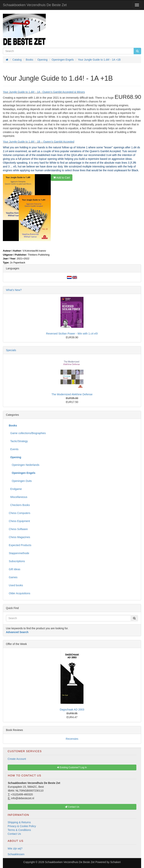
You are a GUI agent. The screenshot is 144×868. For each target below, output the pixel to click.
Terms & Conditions (19, 830)
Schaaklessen (16, 854)
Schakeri (115, 862)
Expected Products (20, 545)
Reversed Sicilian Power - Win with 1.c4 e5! (72, 334)
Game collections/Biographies (27, 433)
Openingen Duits (20, 481)
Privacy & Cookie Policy (22, 826)
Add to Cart (62, 178)
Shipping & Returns (19, 822)
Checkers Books (19, 505)
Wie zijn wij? (15, 849)
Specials (11, 350)
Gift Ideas (15, 569)
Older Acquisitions (20, 593)
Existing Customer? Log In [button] (72, 767)
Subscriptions (17, 561)
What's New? (14, 290)
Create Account (17, 759)
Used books (16, 585)
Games (13, 577)
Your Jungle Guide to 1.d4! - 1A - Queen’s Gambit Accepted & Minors (44, 92)
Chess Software (18, 529)
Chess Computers (20, 513)
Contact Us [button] (72, 807)
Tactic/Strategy (18, 441)
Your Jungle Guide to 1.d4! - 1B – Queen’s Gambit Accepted (39, 142)
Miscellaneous (18, 497)
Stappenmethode (19, 553)
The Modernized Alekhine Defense (72, 394)
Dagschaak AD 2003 (72, 710)
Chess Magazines (19, 537)
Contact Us (14, 834)
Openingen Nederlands (24, 465)
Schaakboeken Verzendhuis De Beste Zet (35, 5)
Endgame (15, 489)
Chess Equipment (19, 521)
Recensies (72, 739)
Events (14, 449)
